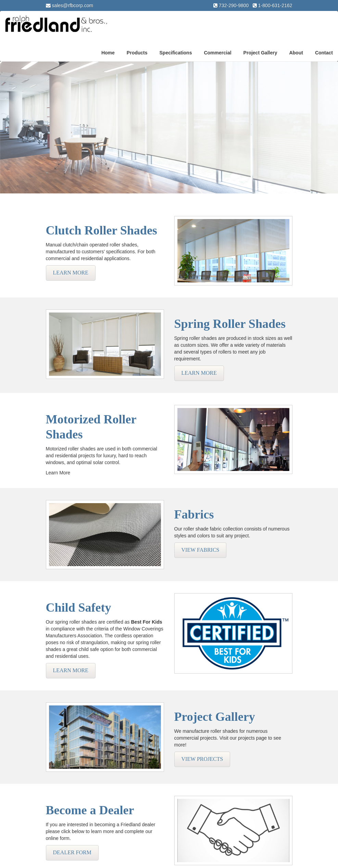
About (296, 53)
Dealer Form (72, 852)
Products (137, 53)
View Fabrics (201, 550)
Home (108, 53)
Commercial (217, 53)
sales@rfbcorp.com (72, 5)
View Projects (202, 759)
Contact (324, 53)
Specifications (176, 53)
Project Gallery (260, 53)
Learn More (71, 273)
